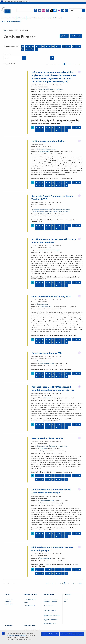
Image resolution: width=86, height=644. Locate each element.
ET (40, 47)
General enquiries (9, 604)
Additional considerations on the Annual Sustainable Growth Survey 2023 (51, 491)
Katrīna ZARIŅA (43, 449)
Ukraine (18, 21)
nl (43, 131)
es (40, 127)
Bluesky (55, 10)
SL (33, 50)
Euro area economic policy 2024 (47, 353)
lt (80, 127)
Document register (30, 600)
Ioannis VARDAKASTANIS (45, 398)
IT (56, 47)
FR (43, 47)
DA (30, 47)
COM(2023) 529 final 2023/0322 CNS (41, 209)
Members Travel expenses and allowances (52, 616)
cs (43, 127)
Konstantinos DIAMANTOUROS (46, 364)
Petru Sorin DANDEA (44, 214)
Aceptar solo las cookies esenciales (72, 634)
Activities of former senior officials (51, 620)
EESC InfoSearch (30, 605)
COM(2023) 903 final (42, 361)
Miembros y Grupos (57, 18)
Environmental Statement (51, 602)
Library (26, 602)
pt (50, 131)
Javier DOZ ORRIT (45, 503)
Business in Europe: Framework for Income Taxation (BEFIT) (52, 198)
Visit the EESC (8, 602)
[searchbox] (15, 58)
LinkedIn (40, 10)
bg (36, 127)
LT (63, 47)
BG (23, 47)
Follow (79, 72)
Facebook (47, 10)
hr (70, 127)
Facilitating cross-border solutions (48, 141)
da (46, 127)
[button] (76, 36)
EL (46, 47)
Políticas (19, 18)
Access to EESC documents (51, 613)
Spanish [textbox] (72, 10)
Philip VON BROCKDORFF (47, 451)
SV (36, 50)
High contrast (63, 10)
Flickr (59, 10)
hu (36, 131)
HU (66, 47)
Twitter (51, 10)
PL (76, 47)
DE (36, 47)
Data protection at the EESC (51, 599)
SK (30, 50)
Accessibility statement (50, 624)
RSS (65, 36)
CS (26, 47)
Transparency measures (50, 611)
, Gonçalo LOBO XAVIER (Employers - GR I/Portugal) (50, 89)
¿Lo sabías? (27, 1)
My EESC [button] (82, 18)
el (56, 127)
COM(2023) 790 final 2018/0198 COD (46, 149)
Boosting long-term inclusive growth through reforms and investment (54, 241)
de (50, 127)
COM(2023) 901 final (42, 304)
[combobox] (77, 10)
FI (23, 50)
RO (26, 50)
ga (66, 127)
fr (63, 127)
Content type (7, 54)
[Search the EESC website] (25, 10)
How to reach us (9, 599)
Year (28, 54)
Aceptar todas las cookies (50, 634)
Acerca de (4, 18)
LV (60, 47)
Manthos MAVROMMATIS (45, 558)
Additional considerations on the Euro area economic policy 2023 (52, 549)
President (49, 18)
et (53, 127)
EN (33, 47)
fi (63, 131)
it (73, 127)
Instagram (44, 10)
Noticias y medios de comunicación (36, 18)
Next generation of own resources (48, 439)
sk (56, 131)
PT (80, 47)
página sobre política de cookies (16, 635)
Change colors (66, 10)
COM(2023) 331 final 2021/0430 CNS (58, 446)
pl (46, 131)
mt (40, 131)
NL (73, 47)
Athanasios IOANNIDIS (44, 152)
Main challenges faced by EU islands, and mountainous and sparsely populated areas (53, 389)
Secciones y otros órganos (9, 21)
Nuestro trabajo (12, 18)
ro (53, 131)
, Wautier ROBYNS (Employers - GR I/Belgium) (49, 250)
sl (60, 131)
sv (66, 131)
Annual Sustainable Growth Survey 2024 (51, 297)
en (60, 127)
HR (53, 47)
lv (76, 127)
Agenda (24, 18)
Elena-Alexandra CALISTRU (46, 307)
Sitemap (66, 599)
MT (70, 47)
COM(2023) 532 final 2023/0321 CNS (41, 212)
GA (50, 47)
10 (73, 64)
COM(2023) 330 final (42, 446)
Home (5, 30)
